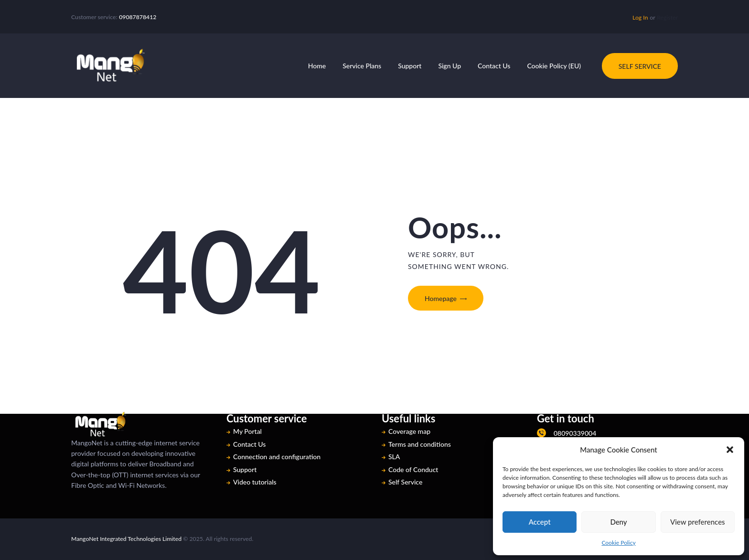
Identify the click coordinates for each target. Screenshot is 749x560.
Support (245, 469)
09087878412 (138, 17)
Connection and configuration (277, 457)
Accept (540, 522)
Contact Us (249, 444)
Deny (618, 522)
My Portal (247, 431)
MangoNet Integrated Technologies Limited (126, 539)
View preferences (698, 522)
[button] (730, 450)
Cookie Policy (618, 543)
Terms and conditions (420, 444)
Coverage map (409, 431)
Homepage (441, 298)
